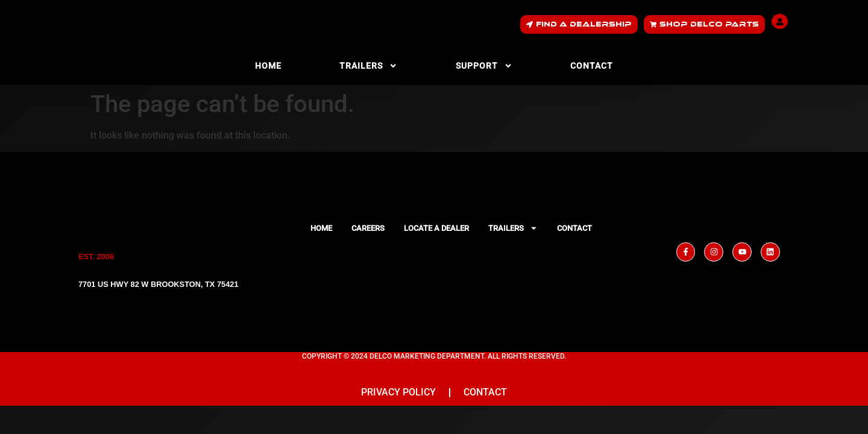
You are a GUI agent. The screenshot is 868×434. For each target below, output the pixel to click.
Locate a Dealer (436, 228)
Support (484, 66)
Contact (592, 66)
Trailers (368, 66)
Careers (368, 228)
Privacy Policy (398, 395)
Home (268, 66)
